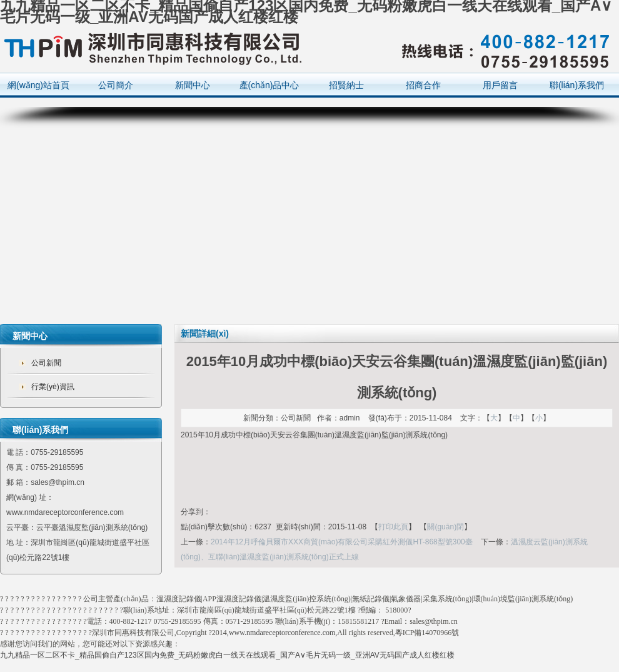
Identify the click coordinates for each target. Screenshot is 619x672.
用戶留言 (500, 85)
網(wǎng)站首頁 (38, 85)
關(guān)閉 (445, 527)
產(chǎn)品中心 (269, 85)
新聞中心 (193, 85)
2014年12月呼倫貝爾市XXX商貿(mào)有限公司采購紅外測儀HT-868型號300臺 (342, 542)
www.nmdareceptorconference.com (282, 633)
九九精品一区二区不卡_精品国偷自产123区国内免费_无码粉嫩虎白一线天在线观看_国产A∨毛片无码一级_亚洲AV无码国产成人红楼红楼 (227, 655)
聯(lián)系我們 (577, 85)
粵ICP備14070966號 (427, 633)
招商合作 (423, 85)
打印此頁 (393, 527)
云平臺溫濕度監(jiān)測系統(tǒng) (92, 527)
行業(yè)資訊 (53, 387)
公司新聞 (46, 363)
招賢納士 (346, 85)
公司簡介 (116, 85)
